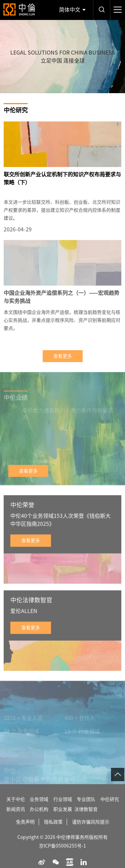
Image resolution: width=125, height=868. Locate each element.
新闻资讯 (16, 816)
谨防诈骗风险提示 (91, 829)
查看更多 (63, 363)
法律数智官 (86, 816)
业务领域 (39, 806)
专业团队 (86, 806)
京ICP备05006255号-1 (62, 853)
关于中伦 (16, 806)
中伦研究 (110, 806)
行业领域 (63, 806)
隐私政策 (53, 829)
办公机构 (39, 816)
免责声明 (25, 829)
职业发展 (63, 816)
